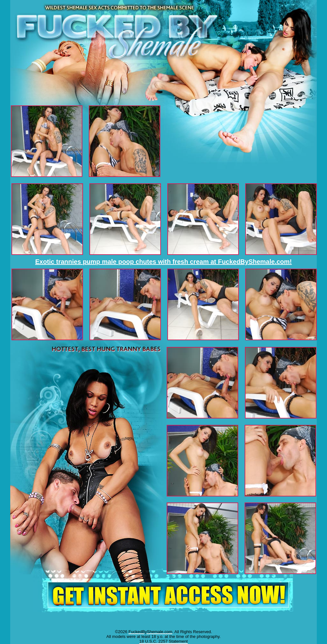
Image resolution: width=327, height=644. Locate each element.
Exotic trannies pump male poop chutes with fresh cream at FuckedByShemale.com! (163, 262)
